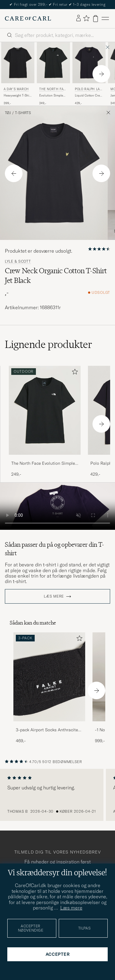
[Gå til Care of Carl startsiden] (28, 18)
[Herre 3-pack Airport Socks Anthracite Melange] (49, 677)
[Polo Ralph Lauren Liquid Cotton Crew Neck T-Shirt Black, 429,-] (89, 74)
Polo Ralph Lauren (88, 90)
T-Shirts (23, 113)
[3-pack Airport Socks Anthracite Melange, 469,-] (49, 688)
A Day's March (16, 89)
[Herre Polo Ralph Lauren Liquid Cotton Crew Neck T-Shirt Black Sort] (89, 63)
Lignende (49, 344)
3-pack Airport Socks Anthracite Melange (47, 730)
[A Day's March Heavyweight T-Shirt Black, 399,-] (18, 74)
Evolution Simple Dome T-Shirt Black (53, 96)
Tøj (8, 113)
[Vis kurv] (96, 19)
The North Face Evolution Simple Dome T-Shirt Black (43, 464)
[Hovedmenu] (105, 19)
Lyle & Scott (18, 261)
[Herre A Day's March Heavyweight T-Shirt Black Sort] (18, 63)
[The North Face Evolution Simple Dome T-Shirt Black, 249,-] (53, 74)
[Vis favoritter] (86, 19)
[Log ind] (78, 18)
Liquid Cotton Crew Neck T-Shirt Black (88, 96)
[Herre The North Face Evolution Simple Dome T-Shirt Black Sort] (53, 63)
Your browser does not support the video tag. (57, 506)
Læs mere (54, 596)
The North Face (52, 90)
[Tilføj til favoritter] (74, 373)
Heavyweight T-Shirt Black (17, 96)
